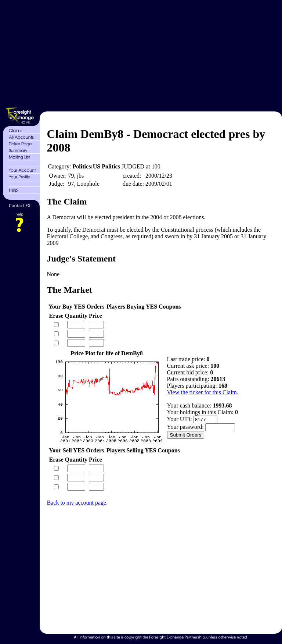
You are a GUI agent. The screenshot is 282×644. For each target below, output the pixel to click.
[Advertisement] (160, 54)
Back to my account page (77, 503)
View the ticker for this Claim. (203, 392)
